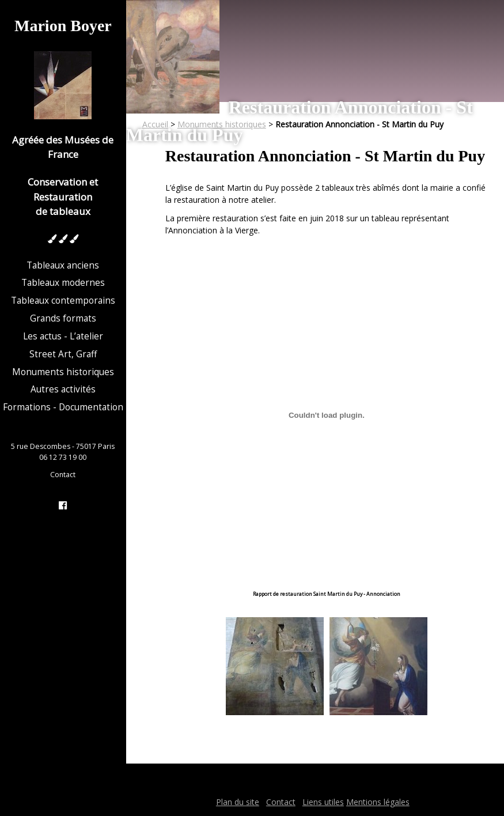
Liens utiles (323, 802)
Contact (63, 475)
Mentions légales (378, 802)
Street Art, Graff (63, 354)
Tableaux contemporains (63, 301)
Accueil (155, 124)
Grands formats (63, 318)
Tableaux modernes (63, 283)
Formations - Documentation (63, 407)
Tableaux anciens (63, 265)
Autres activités (63, 389)
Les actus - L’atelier (63, 336)
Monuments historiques (63, 372)
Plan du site (238, 802)
